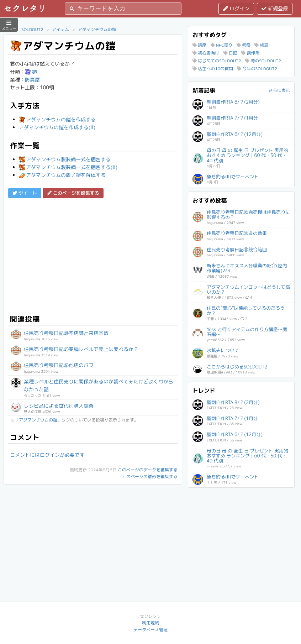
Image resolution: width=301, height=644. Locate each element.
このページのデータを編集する (148, 470)
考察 (244, 45)
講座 (199, 45)
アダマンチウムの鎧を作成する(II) (57, 127)
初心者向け (206, 53)
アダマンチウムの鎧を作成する (57, 119)
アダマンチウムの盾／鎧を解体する (62, 175)
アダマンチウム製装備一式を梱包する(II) (68, 167)
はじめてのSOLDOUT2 (217, 61)
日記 (230, 53)
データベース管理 (150, 630)
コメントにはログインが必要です (47, 455)
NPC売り (222, 45)
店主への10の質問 (213, 69)
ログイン (236, 8)
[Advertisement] (93, 255)
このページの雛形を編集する (150, 477)
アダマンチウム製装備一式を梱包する (65, 159)
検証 (261, 45)
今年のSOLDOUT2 (257, 69)
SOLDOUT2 (32, 29)
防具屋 (32, 80)
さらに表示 (279, 90)
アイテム (60, 29)
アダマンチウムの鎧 (97, 29)
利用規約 (150, 623)
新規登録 (275, 8)
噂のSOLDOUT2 (263, 61)
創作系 (250, 53)
